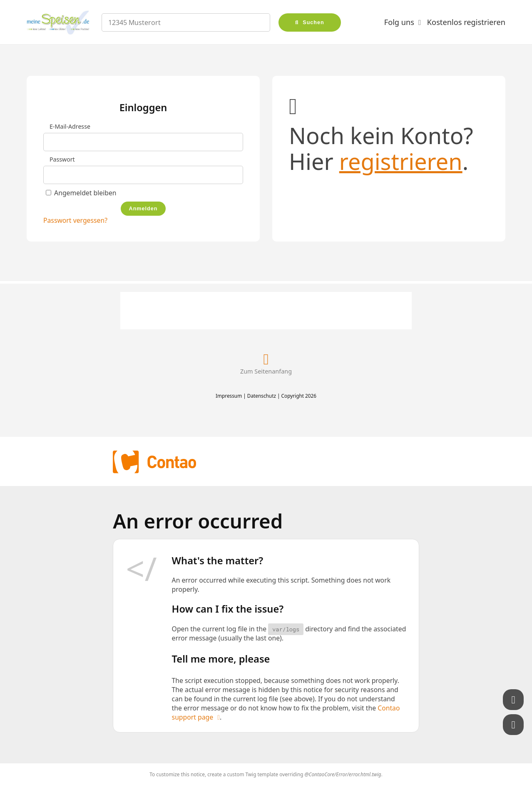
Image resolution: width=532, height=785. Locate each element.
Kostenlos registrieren (466, 22)
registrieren (401, 161)
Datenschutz (262, 396)
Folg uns (399, 22)
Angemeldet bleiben (85, 193)
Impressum (229, 396)
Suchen (313, 22)
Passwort (62, 159)
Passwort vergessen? (75, 220)
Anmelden (143, 209)
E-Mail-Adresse (70, 126)
